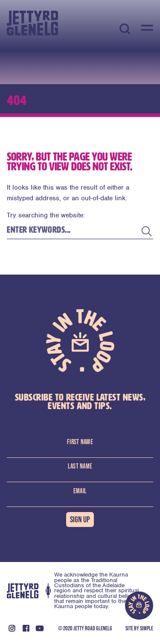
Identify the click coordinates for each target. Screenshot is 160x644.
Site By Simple (139, 628)
